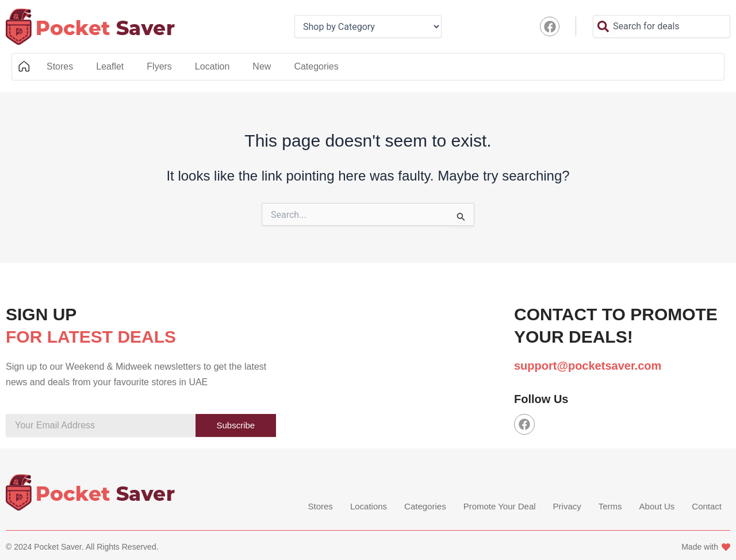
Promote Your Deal (500, 507)
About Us (657, 507)
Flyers (159, 66)
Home (24, 67)
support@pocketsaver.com (588, 366)
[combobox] (662, 26)
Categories (316, 66)
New (262, 66)
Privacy (567, 507)
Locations (369, 507)
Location (212, 66)
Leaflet (110, 66)
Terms (610, 507)
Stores (60, 66)
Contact (707, 507)
